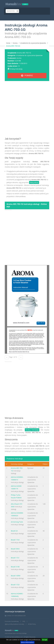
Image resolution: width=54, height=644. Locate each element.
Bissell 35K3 (15, 549)
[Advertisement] (27, 110)
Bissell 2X (14, 531)
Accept (45, 640)
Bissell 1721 (15, 558)
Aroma (19, 58)
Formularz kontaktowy (12, 621)
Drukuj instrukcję (16, 69)
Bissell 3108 (15, 567)
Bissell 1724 (15, 540)
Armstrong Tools (17, 522)
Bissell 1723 (15, 585)
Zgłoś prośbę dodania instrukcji (14, 624)
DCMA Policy (32, 624)
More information (27, 642)
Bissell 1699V (16, 576)
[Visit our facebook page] (45, 4)
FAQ (24, 621)
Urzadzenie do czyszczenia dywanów (29, 55)
